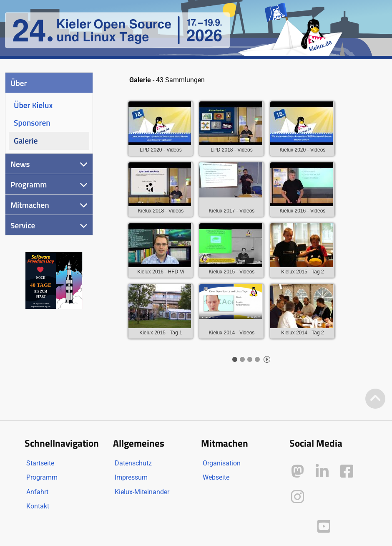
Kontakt (38, 506)
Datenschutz (133, 463)
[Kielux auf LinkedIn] (322, 471)
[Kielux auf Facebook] (347, 471)
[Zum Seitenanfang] (375, 399)
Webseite (216, 477)
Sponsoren (32, 123)
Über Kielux (33, 105)
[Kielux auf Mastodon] (298, 471)
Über (19, 83)
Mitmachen (30, 205)
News (20, 164)
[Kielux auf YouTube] (324, 527)
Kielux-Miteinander (142, 492)
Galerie (26, 140)
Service (23, 225)
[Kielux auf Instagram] (298, 497)
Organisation (222, 463)
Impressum (131, 477)
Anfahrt (37, 492)
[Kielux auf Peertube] (298, 525)
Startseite (40, 463)
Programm (29, 184)
